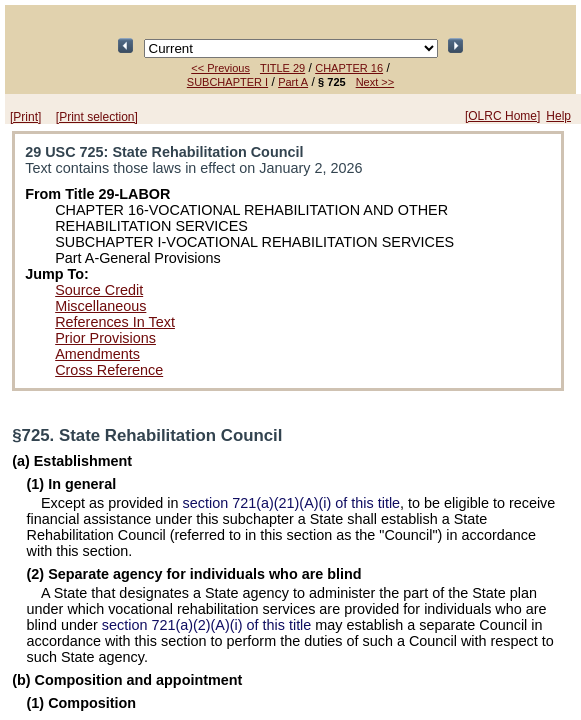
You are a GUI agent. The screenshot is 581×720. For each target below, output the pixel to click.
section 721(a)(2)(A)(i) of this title (207, 625)
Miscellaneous (100, 306)
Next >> (375, 82)
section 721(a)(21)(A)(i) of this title (292, 503)
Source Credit (99, 290)
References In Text (115, 322)
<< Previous (220, 68)
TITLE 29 (282, 68)
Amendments (97, 354)
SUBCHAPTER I (227, 82)
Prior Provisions (105, 338)
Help (558, 116)
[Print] (25, 117)
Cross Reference (109, 370)
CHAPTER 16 (349, 68)
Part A (293, 82)
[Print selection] (97, 117)
